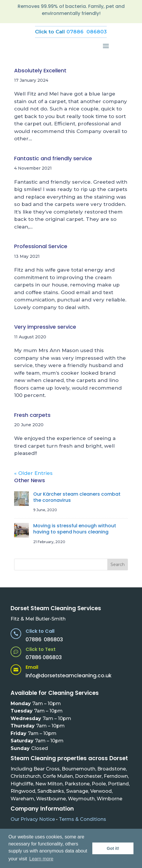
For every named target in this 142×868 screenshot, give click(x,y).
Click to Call (40, 631)
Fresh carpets (32, 415)
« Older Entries (33, 473)
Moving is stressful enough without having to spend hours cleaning (75, 529)
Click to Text (41, 649)
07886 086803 (87, 32)
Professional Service (41, 246)
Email (32, 667)
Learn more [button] (41, 859)
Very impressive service (45, 327)
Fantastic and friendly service (53, 158)
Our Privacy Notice (33, 819)
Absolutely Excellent (40, 70)
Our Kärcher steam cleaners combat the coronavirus (77, 497)
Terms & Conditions (82, 819)
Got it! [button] (113, 848)
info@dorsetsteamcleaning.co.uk (69, 676)
